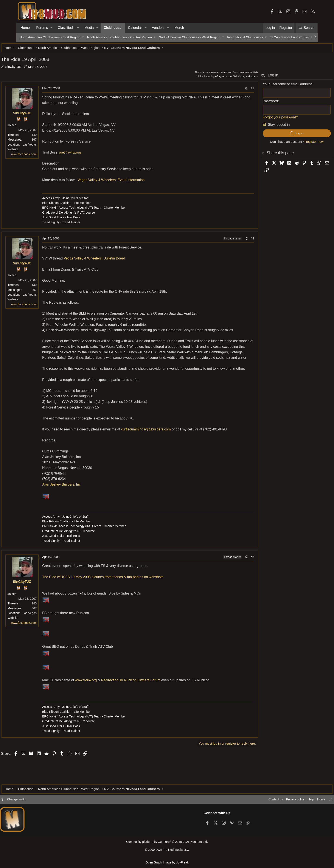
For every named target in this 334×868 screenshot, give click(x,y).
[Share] (228, 90)
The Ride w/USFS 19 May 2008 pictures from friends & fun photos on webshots (121, 601)
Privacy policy (276, 801)
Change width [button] (35, 801)
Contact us (255, 801)
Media (89, 28)
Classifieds (66, 28)
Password (252, 103)
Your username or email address (269, 86)
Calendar (135, 28)
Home (25, 28)
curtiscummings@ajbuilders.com (164, 448)
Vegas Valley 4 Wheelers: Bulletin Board (113, 260)
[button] (51, 28)
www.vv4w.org (104, 704)
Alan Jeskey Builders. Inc (80, 509)
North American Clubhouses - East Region (50, 37)
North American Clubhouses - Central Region (120, 37)
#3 (234, 581)
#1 (234, 90)
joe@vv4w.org (89, 155)
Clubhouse (113, 28)
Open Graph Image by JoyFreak (167, 862)
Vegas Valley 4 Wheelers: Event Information (130, 182)
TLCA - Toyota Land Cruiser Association (298, 37)
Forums (42, 28)
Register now (296, 144)
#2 (234, 241)
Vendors (158, 28)
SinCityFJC (32, 69)
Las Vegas (48, 147)
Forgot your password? (262, 119)
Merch (179, 28)
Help (293, 801)
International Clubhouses (245, 37)
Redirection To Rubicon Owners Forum (149, 704)
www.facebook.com (42, 156)
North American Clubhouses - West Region (190, 37)
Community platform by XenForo (167, 843)
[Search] (306, 28)
